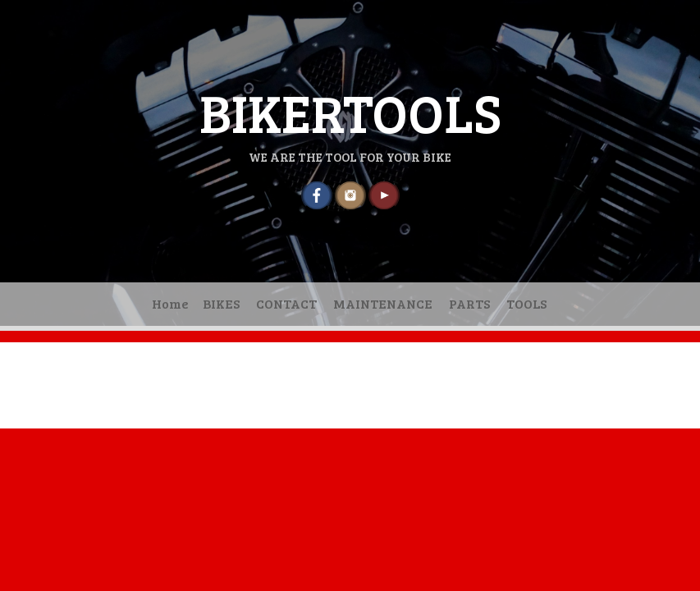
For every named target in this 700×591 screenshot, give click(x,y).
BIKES (221, 303)
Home (170, 303)
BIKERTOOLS (350, 112)
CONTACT (286, 303)
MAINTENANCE (383, 303)
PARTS (469, 303)
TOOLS (526, 303)
